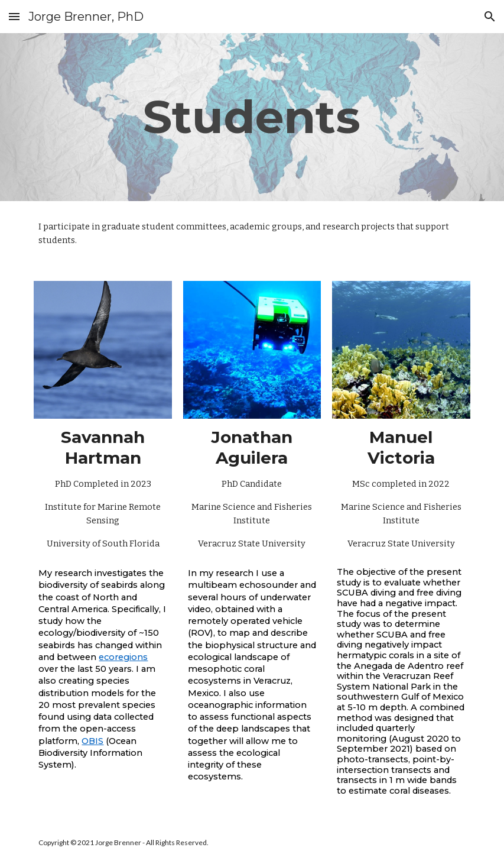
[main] (252, 117)
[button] (14, 16)
